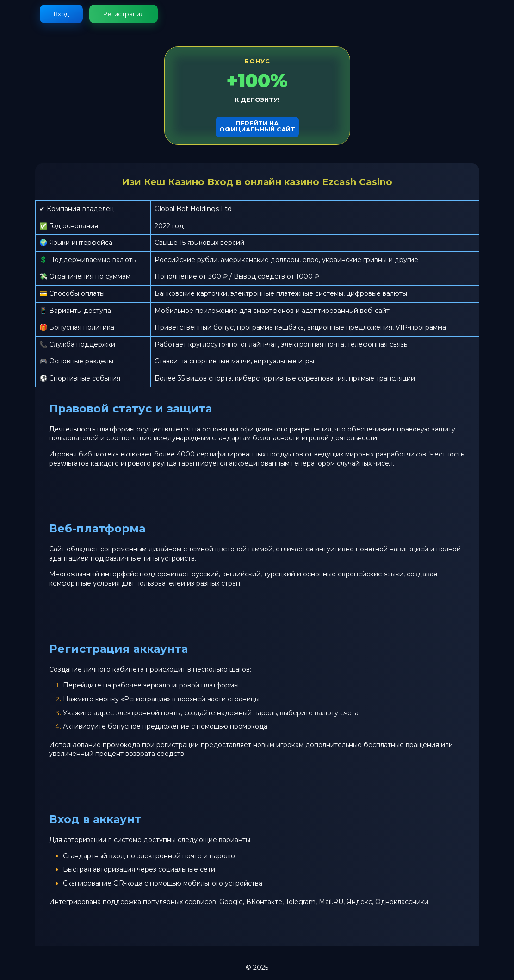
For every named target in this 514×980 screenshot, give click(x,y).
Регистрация (124, 14)
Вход (61, 14)
